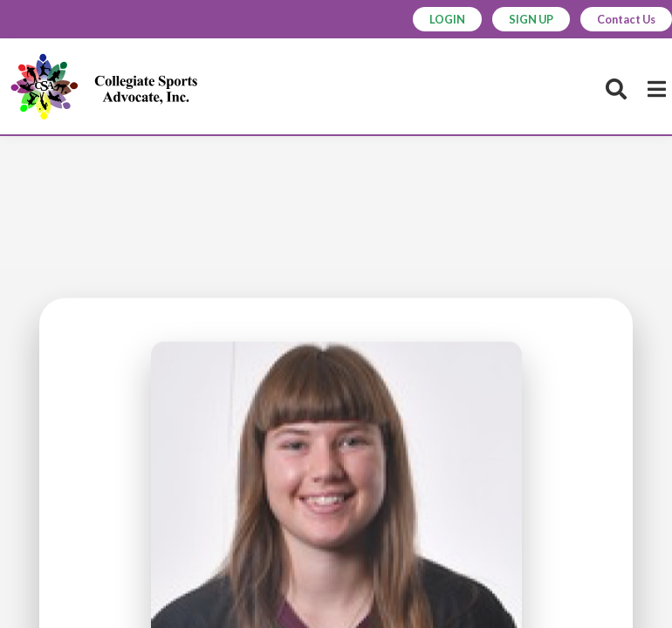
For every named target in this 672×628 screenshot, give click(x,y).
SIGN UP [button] (524, 19)
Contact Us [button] (624, 19)
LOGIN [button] (438, 19)
